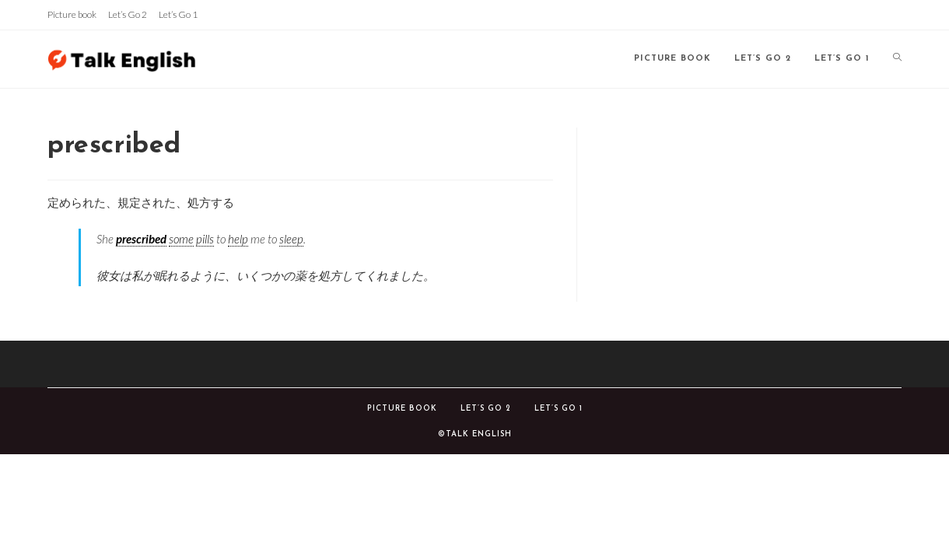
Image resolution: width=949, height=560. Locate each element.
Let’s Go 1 (178, 14)
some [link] (181, 239)
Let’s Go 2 (128, 14)
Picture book (72, 14)
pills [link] (205, 239)
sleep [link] (291, 239)
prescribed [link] (141, 239)
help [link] (238, 239)
